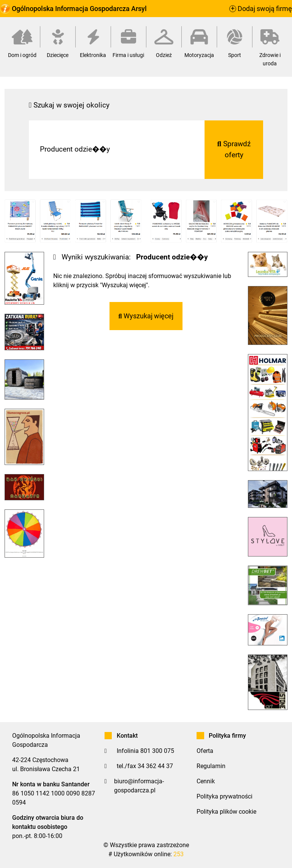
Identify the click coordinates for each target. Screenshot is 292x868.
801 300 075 (157, 751)
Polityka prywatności (225, 796)
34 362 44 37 (155, 766)
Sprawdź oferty (234, 149)
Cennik (206, 781)
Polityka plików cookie (226, 812)
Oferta (205, 751)
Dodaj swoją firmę (261, 9)
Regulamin (211, 766)
